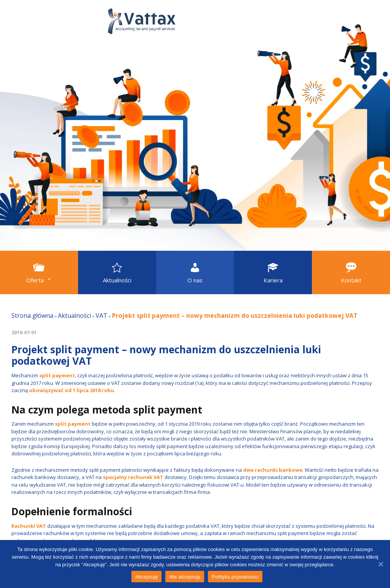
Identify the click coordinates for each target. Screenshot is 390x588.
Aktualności (74, 316)
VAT (101, 316)
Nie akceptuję (185, 577)
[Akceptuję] (380, 564)
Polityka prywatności (235, 577)
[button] (39, 272)
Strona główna (32, 316)
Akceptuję (146, 577)
